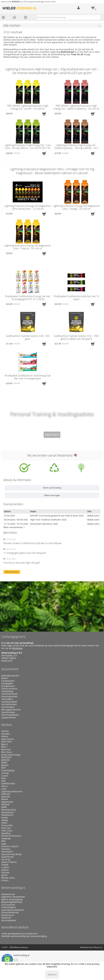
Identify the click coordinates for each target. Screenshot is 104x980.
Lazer (4, 789)
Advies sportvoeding (52, 488)
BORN (4, 763)
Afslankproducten (10, 676)
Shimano (6, 849)
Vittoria (5, 870)
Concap (5, 773)
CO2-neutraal (8, 905)
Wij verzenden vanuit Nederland (52, 455)
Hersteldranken (9, 704)
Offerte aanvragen (52, 495)
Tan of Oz (6, 860)
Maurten (6, 797)
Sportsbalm (7, 852)
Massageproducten (11, 710)
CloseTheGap (8, 771)
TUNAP (5, 865)
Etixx (4, 778)
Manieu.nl (98, 947)
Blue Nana (7, 752)
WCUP (4, 875)
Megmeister (7, 802)
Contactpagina (9, 907)
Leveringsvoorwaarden (13, 910)
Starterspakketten (10, 715)
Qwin (4, 844)
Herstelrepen (8, 707)
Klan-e (5, 786)
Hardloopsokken (9, 702)
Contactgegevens (13, 637)
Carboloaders (8, 681)
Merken (7, 725)
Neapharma (7, 815)
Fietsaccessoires (9, 689)
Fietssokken (7, 699)
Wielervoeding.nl (13, 888)
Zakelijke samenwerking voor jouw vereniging (24, 936)
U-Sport (5, 867)
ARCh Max (6, 742)
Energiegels (7, 683)
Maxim (5, 799)
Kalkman (6, 794)
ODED (4, 823)
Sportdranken (8, 712)
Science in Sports (10, 846)
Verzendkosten (9, 920)
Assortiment (10, 669)
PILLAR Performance (11, 836)
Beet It (5, 744)
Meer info (52, 435)
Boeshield (6, 757)
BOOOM (5, 760)
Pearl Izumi (7, 831)
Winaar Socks (8, 878)
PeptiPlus (6, 833)
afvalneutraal (67, 52)
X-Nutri (5, 880)
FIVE (3, 781)
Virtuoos (5, 873)
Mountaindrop (9, 810)
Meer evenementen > (14, 527)
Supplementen (9, 718)
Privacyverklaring (10, 913)
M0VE (4, 807)
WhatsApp (17, 648)
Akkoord (52, 974)
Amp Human (8, 739)
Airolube (6, 734)
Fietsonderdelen (9, 697)
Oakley (5, 820)
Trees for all (77, 54)
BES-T (4, 747)
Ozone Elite (7, 825)
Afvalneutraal (8, 894)
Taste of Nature (9, 862)
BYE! (4, 768)
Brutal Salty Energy (11, 755)
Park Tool (6, 828)
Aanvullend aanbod (15, 927)
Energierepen (8, 686)
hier (10, 645)
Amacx (5, 736)
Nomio (5, 818)
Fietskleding (7, 691)
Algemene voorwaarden (13, 897)
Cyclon (5, 776)
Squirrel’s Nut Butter (12, 854)
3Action (5, 731)
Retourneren (8, 915)
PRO (3, 841)
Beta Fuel (6, 750)
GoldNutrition (8, 784)
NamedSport (8, 812)
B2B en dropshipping (12, 899)
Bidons (5, 678)
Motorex (5, 804)
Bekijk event (93, 516)
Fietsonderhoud (9, 694)
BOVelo (5, 765)
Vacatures (6, 918)
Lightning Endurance (12, 791)
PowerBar (6, 839)
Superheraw (7, 857)
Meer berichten (12, 572)
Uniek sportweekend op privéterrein (19, 934)
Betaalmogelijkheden (12, 902)
